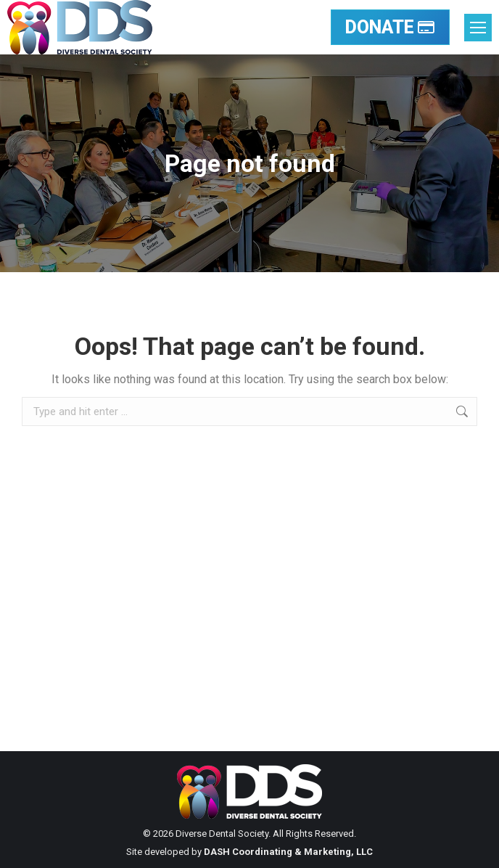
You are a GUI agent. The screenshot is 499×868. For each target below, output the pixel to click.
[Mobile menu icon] (478, 28)
